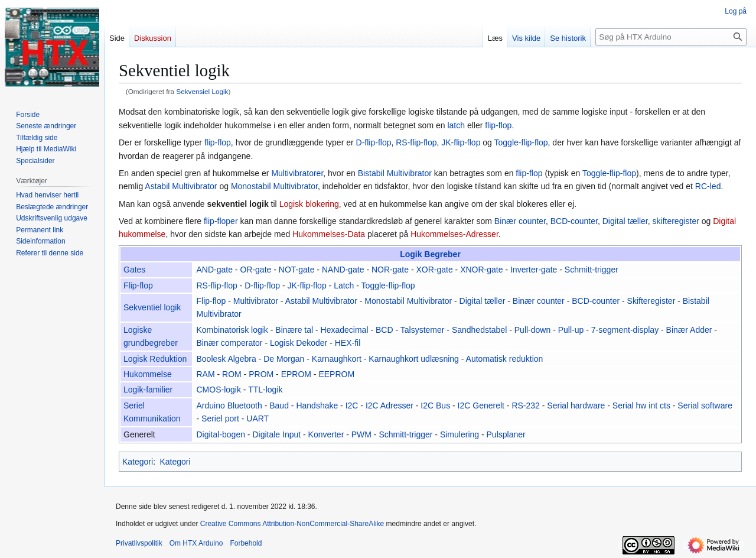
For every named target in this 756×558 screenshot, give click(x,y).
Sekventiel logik (152, 307)
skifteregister (676, 221)
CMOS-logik (218, 390)
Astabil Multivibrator (181, 186)
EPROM (296, 374)
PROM (261, 374)
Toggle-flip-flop (521, 142)
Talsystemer (423, 330)
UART (258, 418)
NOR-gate (390, 270)
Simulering (460, 434)
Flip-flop (138, 286)
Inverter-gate (534, 270)
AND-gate (214, 270)
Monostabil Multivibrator (274, 186)
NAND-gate (343, 270)
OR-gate (255, 270)
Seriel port (220, 418)
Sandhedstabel (479, 330)
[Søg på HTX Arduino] (671, 37)
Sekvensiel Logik (202, 91)
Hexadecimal (345, 330)
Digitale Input (276, 434)
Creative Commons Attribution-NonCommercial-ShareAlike (292, 524)
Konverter (326, 434)
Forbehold (246, 543)
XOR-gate (434, 270)
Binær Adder (689, 330)
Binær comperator (229, 343)
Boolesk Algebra (226, 359)
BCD (384, 330)
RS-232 (525, 405)
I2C (352, 405)
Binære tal (294, 330)
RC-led (708, 186)
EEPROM (336, 374)
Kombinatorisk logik (232, 330)
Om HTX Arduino (196, 543)
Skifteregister (651, 301)
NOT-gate (297, 270)
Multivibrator (256, 301)
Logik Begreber (430, 254)
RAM (205, 374)
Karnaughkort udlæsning (414, 359)
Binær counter (520, 221)
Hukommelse (148, 374)
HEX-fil (348, 343)
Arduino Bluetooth (229, 405)
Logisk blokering (309, 204)
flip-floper (221, 221)
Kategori (138, 462)
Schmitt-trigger (592, 270)
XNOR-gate (481, 270)
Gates (134, 270)
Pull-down (532, 330)
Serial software (705, 405)
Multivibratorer (297, 173)
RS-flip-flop (416, 142)
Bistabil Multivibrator (395, 173)
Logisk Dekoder (299, 343)
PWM (361, 434)
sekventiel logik (237, 204)
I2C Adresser (390, 405)
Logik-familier (148, 390)
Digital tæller (625, 221)
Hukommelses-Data (329, 234)
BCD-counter (574, 221)
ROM (232, 374)
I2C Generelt (481, 405)
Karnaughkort (337, 359)
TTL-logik (265, 390)
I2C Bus (435, 405)
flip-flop (498, 125)
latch (456, 125)
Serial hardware (576, 405)
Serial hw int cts (641, 405)
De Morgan (284, 359)
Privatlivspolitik (139, 543)
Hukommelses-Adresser (454, 234)
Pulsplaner (506, 434)
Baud (279, 405)
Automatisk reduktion (505, 359)
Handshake (317, 405)
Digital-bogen (221, 434)
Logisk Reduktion (155, 359)
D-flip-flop (374, 142)
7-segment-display (625, 330)
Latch (344, 286)
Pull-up (571, 330)
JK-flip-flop (461, 142)
